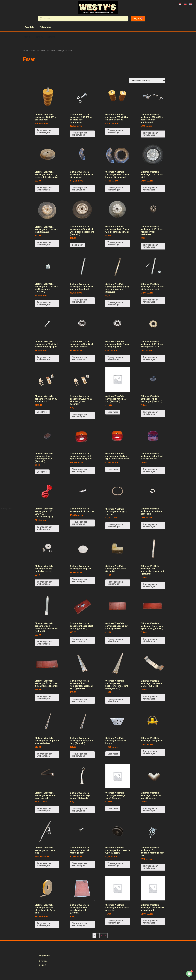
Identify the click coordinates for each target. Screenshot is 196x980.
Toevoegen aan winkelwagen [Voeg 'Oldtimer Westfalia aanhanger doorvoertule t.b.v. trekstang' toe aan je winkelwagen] (115, 864)
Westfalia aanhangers (56, 50)
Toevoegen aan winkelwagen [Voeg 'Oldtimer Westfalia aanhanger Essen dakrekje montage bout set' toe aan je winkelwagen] (150, 867)
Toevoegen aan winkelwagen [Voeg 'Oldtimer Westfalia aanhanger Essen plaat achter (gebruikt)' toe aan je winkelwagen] (80, 640)
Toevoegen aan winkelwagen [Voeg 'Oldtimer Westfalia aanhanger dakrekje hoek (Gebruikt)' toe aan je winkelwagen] (150, 810)
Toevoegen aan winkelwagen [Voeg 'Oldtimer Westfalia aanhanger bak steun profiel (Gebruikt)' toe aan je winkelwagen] (150, 698)
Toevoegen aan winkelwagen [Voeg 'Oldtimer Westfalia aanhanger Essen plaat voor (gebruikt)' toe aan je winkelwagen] (115, 640)
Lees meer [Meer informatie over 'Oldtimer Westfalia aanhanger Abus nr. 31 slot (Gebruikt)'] (113, 412)
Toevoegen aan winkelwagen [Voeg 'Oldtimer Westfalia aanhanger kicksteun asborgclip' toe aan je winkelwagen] (150, 525)
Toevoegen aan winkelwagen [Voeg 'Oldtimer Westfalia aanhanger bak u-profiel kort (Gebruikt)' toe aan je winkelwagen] (45, 755)
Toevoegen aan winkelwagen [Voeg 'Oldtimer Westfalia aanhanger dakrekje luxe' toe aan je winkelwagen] (45, 864)
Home (26, 50)
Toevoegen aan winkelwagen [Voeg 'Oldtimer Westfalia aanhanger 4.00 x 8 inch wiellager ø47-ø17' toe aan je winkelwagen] (115, 358)
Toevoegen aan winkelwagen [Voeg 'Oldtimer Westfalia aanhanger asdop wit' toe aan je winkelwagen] (80, 580)
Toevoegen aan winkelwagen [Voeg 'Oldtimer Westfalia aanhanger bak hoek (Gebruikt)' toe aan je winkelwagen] (115, 583)
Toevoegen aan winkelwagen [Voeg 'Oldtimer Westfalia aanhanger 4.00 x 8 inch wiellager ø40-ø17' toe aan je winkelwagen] (80, 358)
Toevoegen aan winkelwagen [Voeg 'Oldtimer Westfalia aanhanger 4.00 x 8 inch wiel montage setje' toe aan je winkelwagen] (150, 301)
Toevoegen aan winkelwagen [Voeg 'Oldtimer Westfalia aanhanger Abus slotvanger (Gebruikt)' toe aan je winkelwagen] (150, 413)
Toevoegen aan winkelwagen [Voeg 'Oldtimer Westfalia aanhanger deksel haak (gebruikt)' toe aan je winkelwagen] (115, 922)
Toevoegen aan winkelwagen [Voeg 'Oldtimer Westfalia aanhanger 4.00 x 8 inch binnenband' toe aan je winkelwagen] (80, 189)
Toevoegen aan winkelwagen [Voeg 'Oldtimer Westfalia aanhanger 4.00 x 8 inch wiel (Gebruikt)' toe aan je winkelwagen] (45, 244)
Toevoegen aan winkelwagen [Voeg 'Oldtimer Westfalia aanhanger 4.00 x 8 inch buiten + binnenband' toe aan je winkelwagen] (115, 189)
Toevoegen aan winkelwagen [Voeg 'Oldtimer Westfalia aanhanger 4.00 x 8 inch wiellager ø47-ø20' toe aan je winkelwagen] (150, 358)
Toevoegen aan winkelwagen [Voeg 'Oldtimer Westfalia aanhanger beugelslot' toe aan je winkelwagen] (150, 752)
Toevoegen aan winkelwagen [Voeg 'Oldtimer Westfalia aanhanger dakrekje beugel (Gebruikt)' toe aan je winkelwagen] (80, 810)
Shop (33, 50)
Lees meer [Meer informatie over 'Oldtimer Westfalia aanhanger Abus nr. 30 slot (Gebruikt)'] (42, 412)
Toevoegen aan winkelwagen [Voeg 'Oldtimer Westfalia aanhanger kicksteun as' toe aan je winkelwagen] (80, 523)
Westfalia (41, 50)
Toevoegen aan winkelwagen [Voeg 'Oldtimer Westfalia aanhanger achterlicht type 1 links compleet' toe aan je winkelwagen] (80, 470)
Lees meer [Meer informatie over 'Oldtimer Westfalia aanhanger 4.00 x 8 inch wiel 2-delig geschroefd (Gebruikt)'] (77, 245)
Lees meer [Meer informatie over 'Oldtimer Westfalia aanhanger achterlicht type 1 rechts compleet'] (113, 469)
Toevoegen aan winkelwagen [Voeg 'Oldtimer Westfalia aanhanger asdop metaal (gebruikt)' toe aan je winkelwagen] (45, 583)
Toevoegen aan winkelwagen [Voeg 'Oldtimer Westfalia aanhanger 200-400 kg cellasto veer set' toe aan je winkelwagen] (115, 131)
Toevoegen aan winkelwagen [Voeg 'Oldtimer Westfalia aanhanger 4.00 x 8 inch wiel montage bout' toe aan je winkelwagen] (80, 301)
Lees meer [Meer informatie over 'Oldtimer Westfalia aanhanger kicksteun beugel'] (113, 754)
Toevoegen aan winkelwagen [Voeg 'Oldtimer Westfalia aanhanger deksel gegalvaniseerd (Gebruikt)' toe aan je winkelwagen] (80, 924)
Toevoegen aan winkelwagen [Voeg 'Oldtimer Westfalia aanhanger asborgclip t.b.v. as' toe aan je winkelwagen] (115, 526)
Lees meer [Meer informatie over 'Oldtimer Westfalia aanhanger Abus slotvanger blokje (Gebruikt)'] (42, 472)
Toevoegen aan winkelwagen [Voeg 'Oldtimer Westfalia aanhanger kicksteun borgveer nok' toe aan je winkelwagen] (45, 810)
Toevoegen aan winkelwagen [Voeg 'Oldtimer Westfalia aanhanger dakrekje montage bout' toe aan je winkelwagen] (80, 864)
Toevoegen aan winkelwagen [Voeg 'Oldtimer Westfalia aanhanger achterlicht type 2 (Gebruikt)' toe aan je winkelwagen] (150, 470)
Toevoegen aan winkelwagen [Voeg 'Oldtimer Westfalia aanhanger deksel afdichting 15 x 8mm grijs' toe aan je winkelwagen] (45, 924)
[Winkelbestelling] (147, 81)
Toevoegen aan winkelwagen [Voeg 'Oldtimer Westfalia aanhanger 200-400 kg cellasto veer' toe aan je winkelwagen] (45, 131)
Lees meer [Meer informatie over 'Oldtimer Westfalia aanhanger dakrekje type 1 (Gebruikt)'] (113, 809)
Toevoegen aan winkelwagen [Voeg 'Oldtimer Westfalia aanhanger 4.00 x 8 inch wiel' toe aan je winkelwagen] (150, 189)
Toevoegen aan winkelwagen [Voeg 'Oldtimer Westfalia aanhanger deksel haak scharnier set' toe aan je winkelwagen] (150, 922)
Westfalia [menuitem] (30, 27)
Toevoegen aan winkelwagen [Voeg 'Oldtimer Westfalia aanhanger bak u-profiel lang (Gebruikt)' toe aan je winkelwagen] (80, 755)
